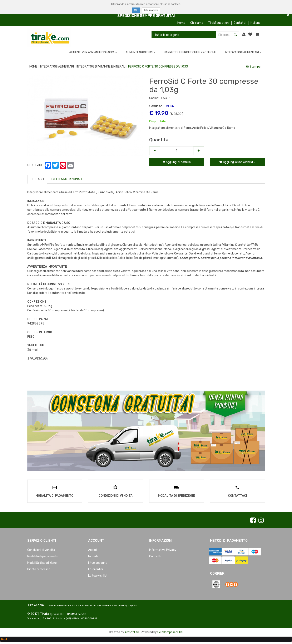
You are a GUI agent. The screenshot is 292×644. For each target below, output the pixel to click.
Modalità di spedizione (42, 562)
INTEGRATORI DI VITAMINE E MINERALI (101, 67)
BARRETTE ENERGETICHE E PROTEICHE (190, 52)
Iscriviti (93, 556)
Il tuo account (98, 562)
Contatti (240, 23)
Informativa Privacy (163, 549)
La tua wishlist (98, 575)
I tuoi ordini (95, 569)
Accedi (93, 549)
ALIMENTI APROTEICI (140, 52)
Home (181, 23)
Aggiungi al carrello (177, 162)
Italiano (257, 23)
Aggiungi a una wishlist (237, 162)
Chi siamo (197, 23)
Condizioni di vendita (41, 549)
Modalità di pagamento (43, 556)
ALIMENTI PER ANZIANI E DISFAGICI (93, 52)
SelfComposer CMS (170, 632)
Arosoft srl (132, 632)
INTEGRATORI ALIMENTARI (243, 52)
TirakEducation (218, 23)
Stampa (253, 67)
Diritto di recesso (39, 569)
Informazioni (151, 10)
